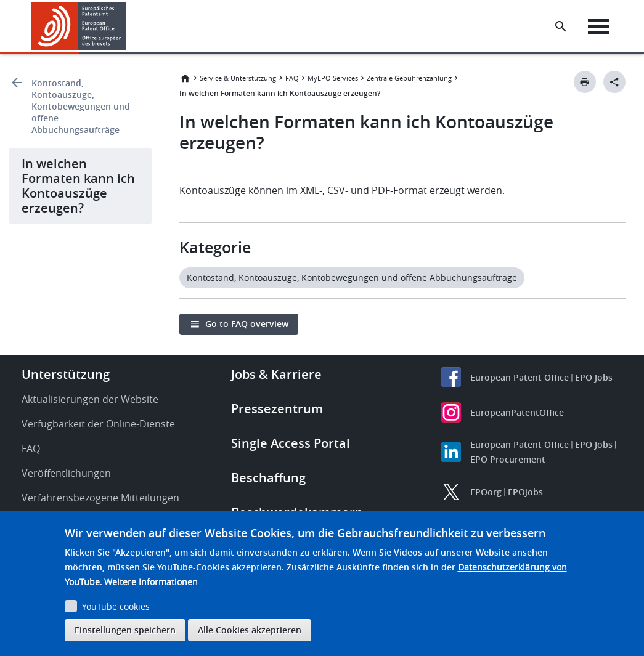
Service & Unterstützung (238, 78)
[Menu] (599, 26)
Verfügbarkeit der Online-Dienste (98, 424)
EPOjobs (525, 492)
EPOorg (486, 492)
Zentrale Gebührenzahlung (409, 78)
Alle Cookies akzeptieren (250, 630)
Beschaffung (268, 478)
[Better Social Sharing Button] (614, 82)
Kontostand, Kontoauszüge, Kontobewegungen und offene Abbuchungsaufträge (81, 106)
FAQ (292, 78)
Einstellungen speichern (125, 630)
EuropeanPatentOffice (517, 412)
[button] (128, 26)
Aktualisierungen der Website (90, 399)
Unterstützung (66, 374)
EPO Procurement (508, 459)
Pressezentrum (277, 409)
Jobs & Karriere (276, 374)
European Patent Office (520, 377)
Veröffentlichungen (66, 473)
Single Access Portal (291, 443)
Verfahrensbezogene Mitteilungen (100, 498)
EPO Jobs (594, 377)
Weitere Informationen (151, 582)
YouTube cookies (116, 606)
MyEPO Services (333, 78)
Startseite (185, 78)
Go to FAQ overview (247, 324)
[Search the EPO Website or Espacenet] (561, 26)
